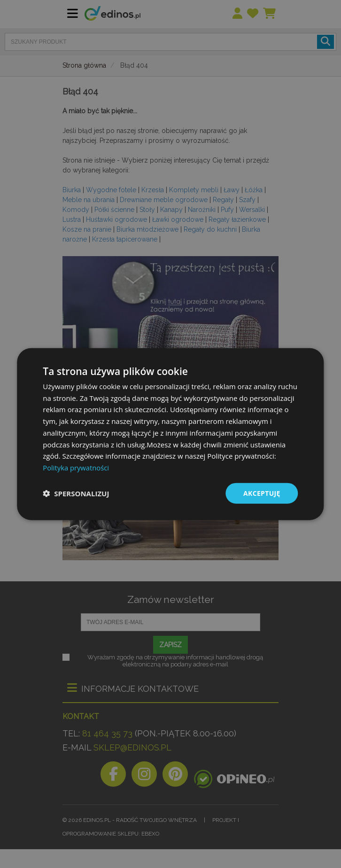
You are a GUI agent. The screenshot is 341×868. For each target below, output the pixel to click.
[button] (76, 493)
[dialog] (170, 434)
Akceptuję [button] (261, 493)
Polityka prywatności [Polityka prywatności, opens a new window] (76, 468)
